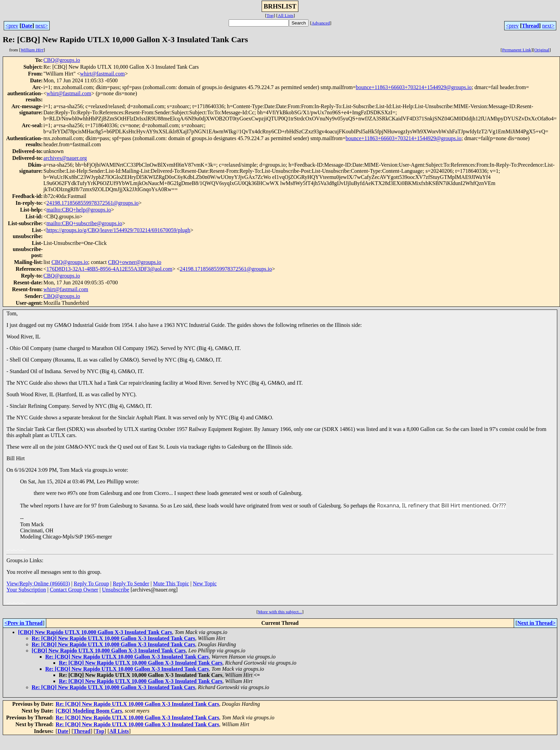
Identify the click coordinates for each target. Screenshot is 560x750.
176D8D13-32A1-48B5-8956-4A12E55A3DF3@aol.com (110, 269)
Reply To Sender (131, 584)
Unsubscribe (116, 590)
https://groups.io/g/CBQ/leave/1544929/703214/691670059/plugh (119, 230)
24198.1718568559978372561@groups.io (93, 203)
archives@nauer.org (65, 158)
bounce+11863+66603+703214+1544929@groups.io (414, 87)
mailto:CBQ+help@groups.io (79, 210)
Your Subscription (26, 590)
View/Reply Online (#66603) (38, 584)
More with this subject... (280, 612)
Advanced (321, 23)
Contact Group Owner (74, 590)
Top (270, 15)
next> (42, 26)
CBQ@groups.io (62, 60)
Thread (530, 26)
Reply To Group (91, 584)
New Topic (205, 584)
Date (27, 26)
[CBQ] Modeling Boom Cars (89, 711)
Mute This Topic (171, 584)
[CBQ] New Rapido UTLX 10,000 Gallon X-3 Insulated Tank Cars (95, 632)
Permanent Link (517, 50)
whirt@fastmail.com (102, 74)
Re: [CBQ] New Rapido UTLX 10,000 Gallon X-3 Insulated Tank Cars (113, 638)
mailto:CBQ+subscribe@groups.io (84, 223)
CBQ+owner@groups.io (135, 262)
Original (542, 50)
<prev (12, 26)
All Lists (285, 15)
